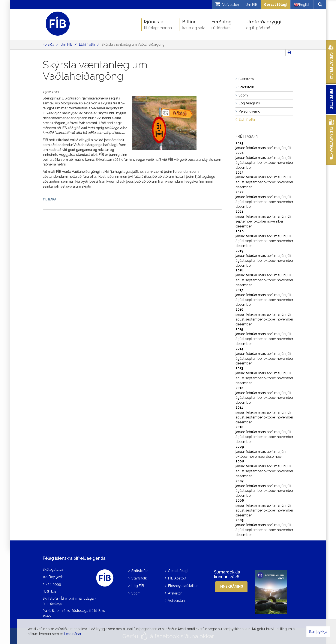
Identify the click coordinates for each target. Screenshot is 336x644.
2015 (239, 329)
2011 (239, 407)
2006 (240, 500)
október (270, 163)
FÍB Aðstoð (177, 578)
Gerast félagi (276, 5)
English (302, 5)
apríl (271, 148)
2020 (240, 231)
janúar (241, 148)
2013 (239, 368)
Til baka (49, 199)
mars (262, 148)
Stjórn (136, 593)
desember (244, 168)
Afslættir (175, 593)
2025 (239, 143)
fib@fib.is (49, 591)
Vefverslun (176, 601)
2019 (239, 251)
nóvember (285, 163)
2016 (239, 309)
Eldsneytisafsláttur (183, 586)
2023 (239, 172)
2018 (239, 270)
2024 (240, 153)
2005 (240, 520)
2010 (239, 427)
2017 (239, 290)
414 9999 (53, 584)
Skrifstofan (140, 571)
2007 (240, 481)
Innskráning (231, 586)
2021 (239, 211)
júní (284, 148)
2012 (239, 388)
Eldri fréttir (87, 44)
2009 (240, 447)
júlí (289, 148)
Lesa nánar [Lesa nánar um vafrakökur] (73, 634)
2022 (239, 192)
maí (278, 148)
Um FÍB (251, 5)
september (254, 163)
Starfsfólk (139, 578)
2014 (239, 349)
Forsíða (48, 44)
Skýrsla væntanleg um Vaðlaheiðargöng (133, 44)
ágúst (240, 163)
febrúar (252, 148)
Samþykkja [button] (318, 632)
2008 (240, 461)
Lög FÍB (138, 586)
